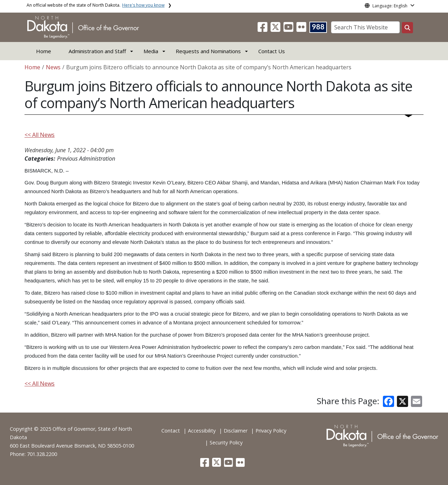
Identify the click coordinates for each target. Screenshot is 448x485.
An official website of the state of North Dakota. (96, 5)
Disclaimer (236, 431)
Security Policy (226, 442)
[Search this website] (407, 28)
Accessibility (202, 431)
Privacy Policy (271, 431)
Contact (171, 431)
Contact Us (272, 51)
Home (44, 51)
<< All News (40, 135)
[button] (263, 29)
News (53, 67)
